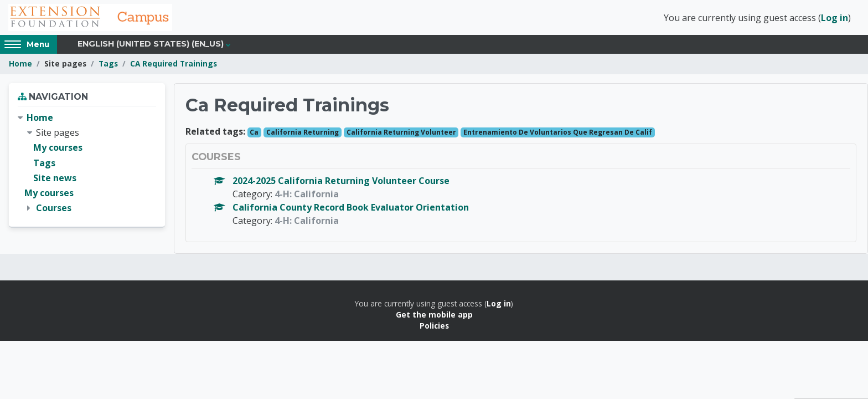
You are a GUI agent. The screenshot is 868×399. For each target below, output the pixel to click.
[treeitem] (87, 165)
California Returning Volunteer (401, 133)
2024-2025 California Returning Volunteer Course (341, 182)
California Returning (303, 133)
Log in (835, 18)
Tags (108, 65)
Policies (434, 327)
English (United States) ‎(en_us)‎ (151, 45)
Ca (254, 133)
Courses (54, 209)
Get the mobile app (434, 316)
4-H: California (307, 195)
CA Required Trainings (174, 65)
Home (20, 65)
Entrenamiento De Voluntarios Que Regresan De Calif (558, 133)
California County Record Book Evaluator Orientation (351, 208)
